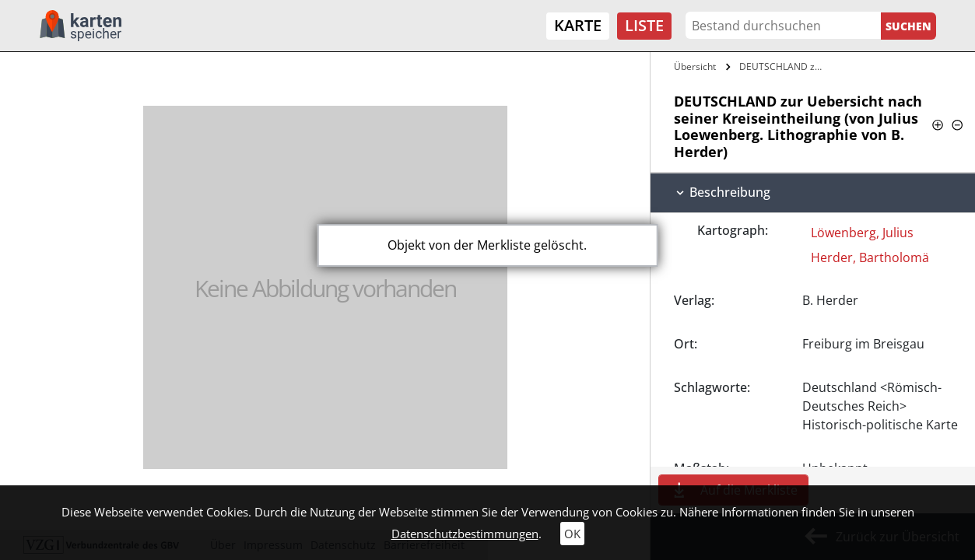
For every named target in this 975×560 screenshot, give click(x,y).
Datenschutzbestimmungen (465, 534)
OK (572, 534)
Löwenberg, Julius (862, 233)
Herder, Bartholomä (870, 257)
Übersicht (695, 66)
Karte (578, 25)
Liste (644, 25)
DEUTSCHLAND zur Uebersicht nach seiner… (784, 66)
